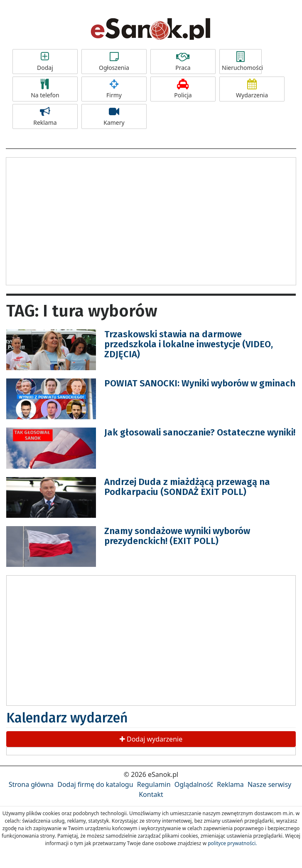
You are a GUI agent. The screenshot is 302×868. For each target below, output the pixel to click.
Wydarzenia (252, 89)
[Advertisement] (151, 220)
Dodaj (45, 62)
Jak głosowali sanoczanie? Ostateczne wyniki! (200, 432)
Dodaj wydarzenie (151, 739)
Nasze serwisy (269, 784)
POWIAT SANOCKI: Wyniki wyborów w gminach (200, 383)
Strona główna (31, 784)
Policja (183, 89)
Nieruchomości (242, 62)
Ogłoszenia (114, 62)
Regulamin (154, 784)
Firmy (114, 89)
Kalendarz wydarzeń (67, 718)
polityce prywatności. (232, 843)
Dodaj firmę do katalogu (95, 784)
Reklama (45, 116)
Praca (183, 62)
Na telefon (45, 89)
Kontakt (151, 794)
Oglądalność (194, 784)
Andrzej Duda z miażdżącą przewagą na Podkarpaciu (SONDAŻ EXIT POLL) (187, 487)
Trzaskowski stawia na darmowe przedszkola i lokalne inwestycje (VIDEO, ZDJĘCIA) (189, 344)
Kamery (114, 116)
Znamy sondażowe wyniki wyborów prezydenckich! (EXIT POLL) (177, 536)
